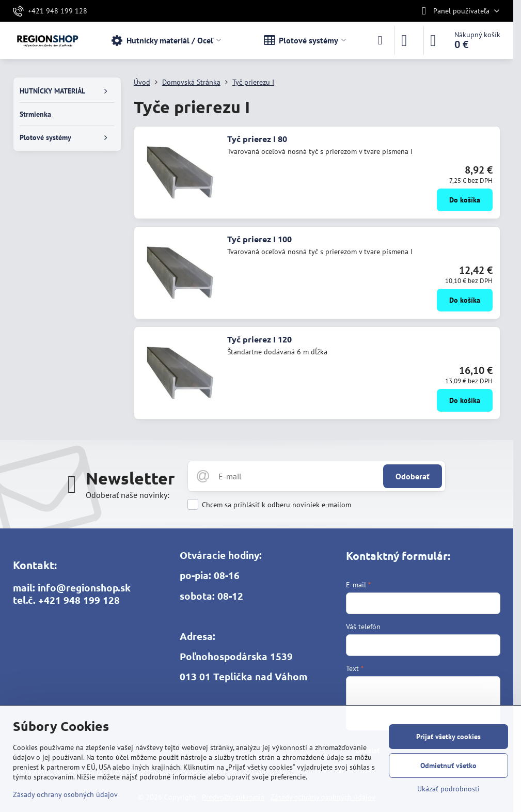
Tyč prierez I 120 (259, 339)
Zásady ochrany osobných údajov (65, 794)
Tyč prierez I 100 (259, 239)
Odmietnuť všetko (448, 766)
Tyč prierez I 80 (257, 139)
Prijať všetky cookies (448, 737)
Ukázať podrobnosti (448, 789)
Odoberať (413, 476)
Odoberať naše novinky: (128, 495)
